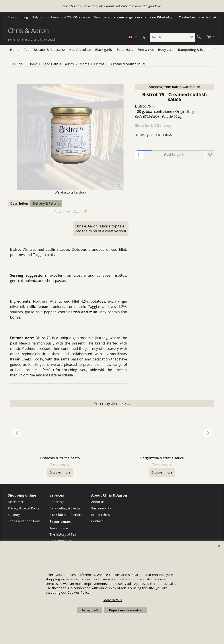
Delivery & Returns (46, 203)
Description (19, 203)
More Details (113, 600)
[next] (214, 49)
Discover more (60, 472)
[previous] (210, 49)
